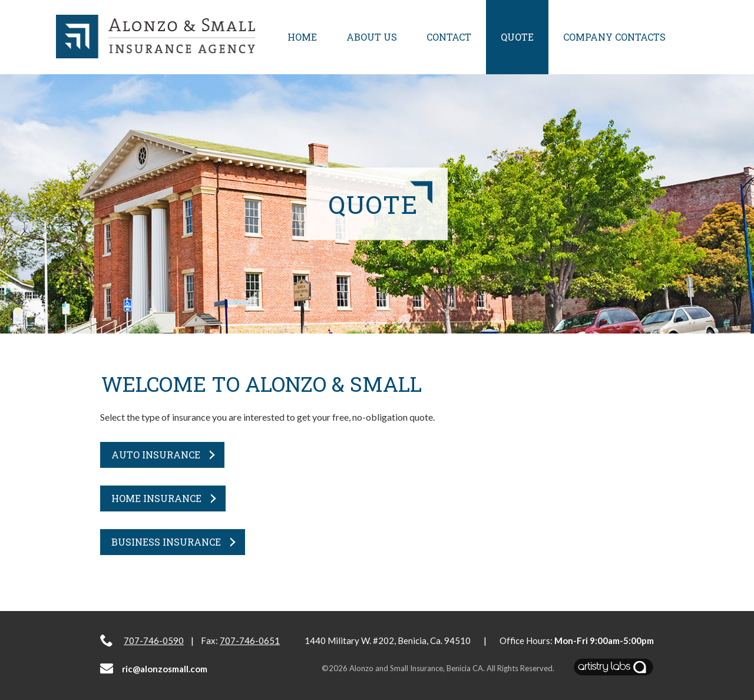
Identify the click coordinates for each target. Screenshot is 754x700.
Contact (449, 37)
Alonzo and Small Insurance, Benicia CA (416, 668)
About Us (372, 37)
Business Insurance (166, 542)
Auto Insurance (156, 455)
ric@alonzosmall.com (154, 669)
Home (302, 37)
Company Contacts (614, 37)
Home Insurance (156, 498)
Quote (517, 37)
